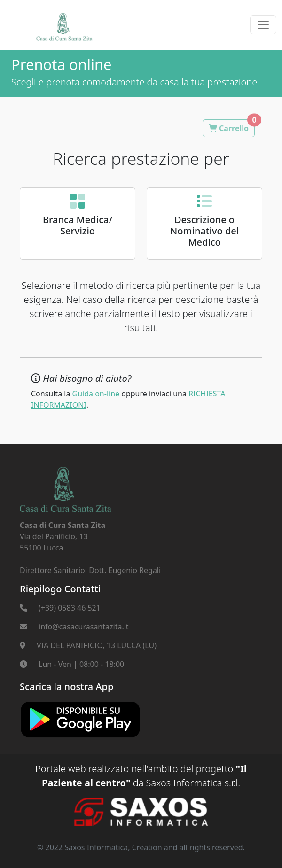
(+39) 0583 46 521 (70, 608)
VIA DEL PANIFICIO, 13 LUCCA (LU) (97, 645)
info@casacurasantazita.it (84, 627)
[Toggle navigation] (263, 25)
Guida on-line (96, 394)
